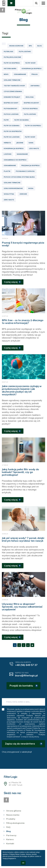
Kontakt (10, 843)
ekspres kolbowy (31, 103)
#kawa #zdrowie (16, 46)
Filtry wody (30, 63)
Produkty (11, 819)
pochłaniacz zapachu (25, 171)
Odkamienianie (20, 74)
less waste (34, 148)
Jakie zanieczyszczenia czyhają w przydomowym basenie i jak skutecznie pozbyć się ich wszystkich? (22, 390)
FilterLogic (9, 51)
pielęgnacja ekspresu (30, 165)
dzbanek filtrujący (12, 97)
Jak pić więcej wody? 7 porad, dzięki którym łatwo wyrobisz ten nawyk (23, 539)
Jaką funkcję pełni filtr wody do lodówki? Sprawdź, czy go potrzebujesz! (20, 472)
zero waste (9, 200)
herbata (7, 143)
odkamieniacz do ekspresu (15, 160)
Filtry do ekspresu (12, 63)
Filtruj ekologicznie (12, 57)
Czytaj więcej (11, 282)
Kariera (10, 839)
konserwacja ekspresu (14, 148)
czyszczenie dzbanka (13, 91)
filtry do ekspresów (13, 131)
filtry (6, 120)
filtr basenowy (10, 109)
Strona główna (14, 811)
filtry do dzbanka (12, 126)
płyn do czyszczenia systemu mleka (19, 177)
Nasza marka (13, 815)
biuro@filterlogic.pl (26, 675)
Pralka (35, 74)
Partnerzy (11, 835)
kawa (31, 143)
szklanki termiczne (12, 183)
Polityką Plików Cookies (17, 854)
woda (31, 188)
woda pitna (9, 194)
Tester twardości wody (14, 86)
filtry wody (30, 137)
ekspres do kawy (11, 103)
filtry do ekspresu (33, 126)
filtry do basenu (21, 120)
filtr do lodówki (11, 114)
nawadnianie (22, 154)
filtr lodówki (30, 114)
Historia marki (10, 68)
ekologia (30, 97)
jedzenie (20, 143)
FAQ (8, 827)
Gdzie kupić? (11, 4)
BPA (30, 46)
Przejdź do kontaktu (21, 686)
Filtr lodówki (25, 51)
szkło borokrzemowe (13, 188)
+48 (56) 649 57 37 (26, 665)
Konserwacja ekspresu (32, 68)
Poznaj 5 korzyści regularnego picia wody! (23, 244)
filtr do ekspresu (30, 109)
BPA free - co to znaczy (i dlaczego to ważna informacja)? (23, 322)
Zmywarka (35, 86)
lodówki (8, 154)
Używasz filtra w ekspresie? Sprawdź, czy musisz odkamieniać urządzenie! (22, 607)
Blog (39, 46)
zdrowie (23, 194)
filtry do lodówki (12, 137)
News (6, 74)
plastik (7, 171)
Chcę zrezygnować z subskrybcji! (17, 752)
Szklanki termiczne (12, 80)
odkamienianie (10, 165)
